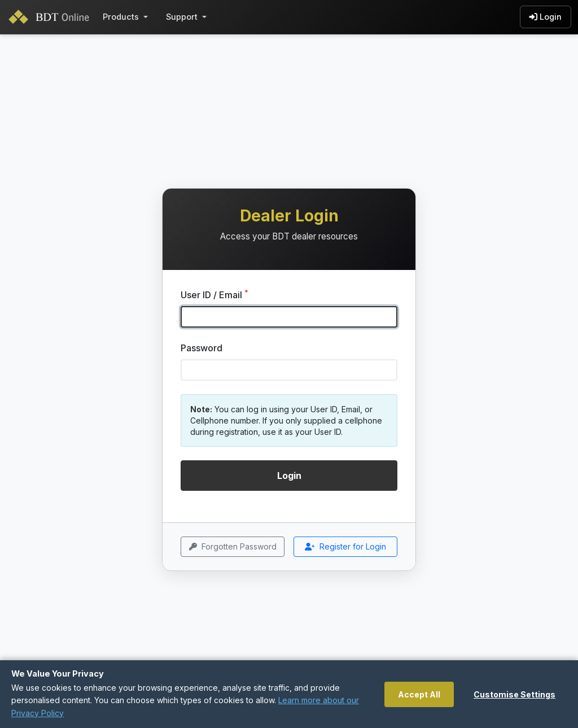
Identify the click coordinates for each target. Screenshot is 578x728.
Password (202, 348)
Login (546, 17)
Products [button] (121, 17)
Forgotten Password (233, 547)
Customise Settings (514, 694)
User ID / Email (214, 294)
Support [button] (182, 17)
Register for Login (345, 547)
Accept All (419, 694)
